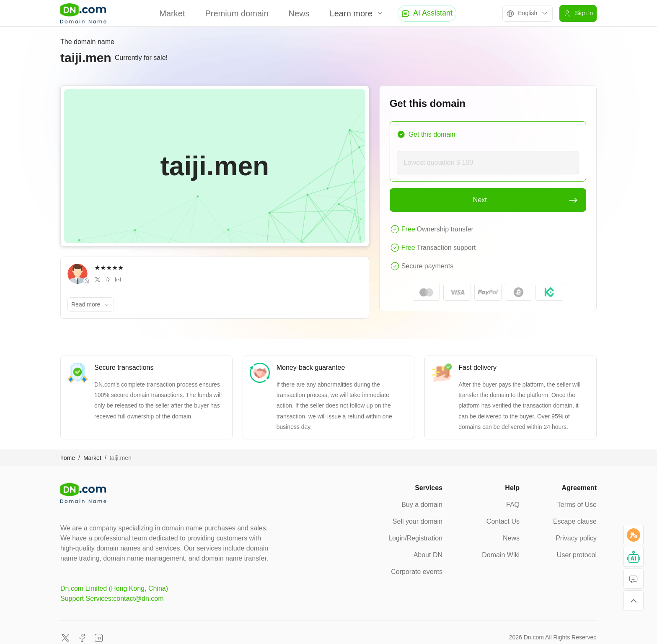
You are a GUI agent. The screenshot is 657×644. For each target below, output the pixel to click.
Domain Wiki (501, 555)
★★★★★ (109, 268)
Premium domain (237, 13)
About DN (428, 555)
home (68, 458)
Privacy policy (576, 538)
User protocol (577, 555)
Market (172, 13)
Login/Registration (415, 538)
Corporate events (417, 572)
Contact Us (503, 521)
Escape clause (575, 521)
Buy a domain (422, 505)
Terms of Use (577, 505)
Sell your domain (418, 521)
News (299, 13)
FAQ (513, 505)
